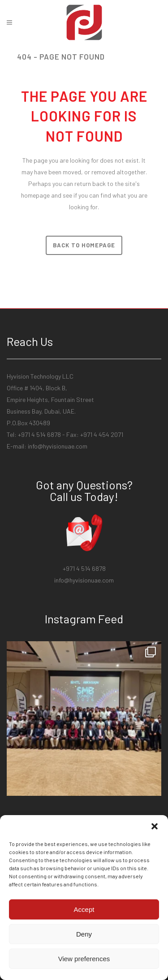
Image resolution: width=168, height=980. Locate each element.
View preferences (84, 959)
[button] (155, 826)
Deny (84, 934)
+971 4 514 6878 (84, 568)
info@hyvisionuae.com (58, 446)
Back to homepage (84, 245)
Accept (84, 909)
